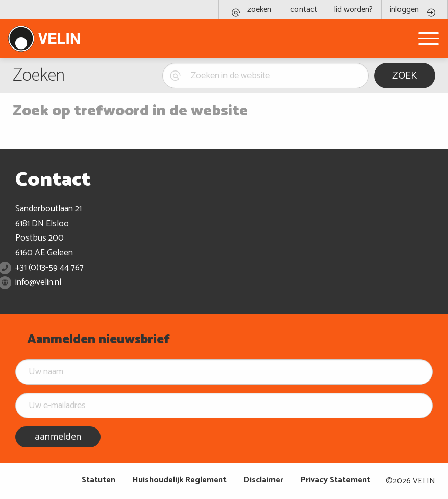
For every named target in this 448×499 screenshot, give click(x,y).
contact (304, 9)
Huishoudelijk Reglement (180, 480)
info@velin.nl (38, 282)
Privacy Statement (335, 480)
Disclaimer (264, 480)
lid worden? (354, 9)
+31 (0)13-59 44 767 (49, 268)
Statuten (98, 480)
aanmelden (58, 437)
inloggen (404, 9)
